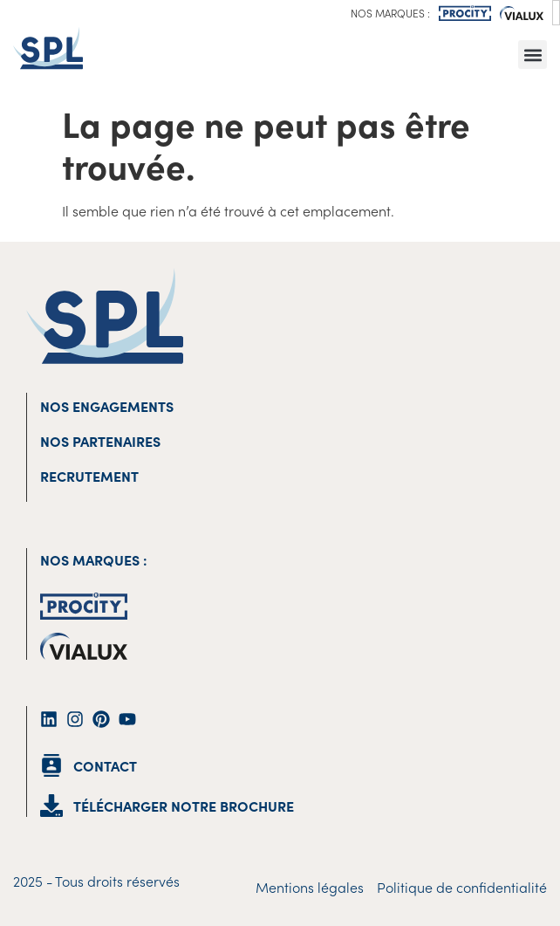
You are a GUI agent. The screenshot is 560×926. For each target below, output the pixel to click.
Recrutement (89, 476)
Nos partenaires (100, 441)
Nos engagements (107, 406)
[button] (533, 55)
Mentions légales (310, 887)
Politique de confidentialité (462, 887)
